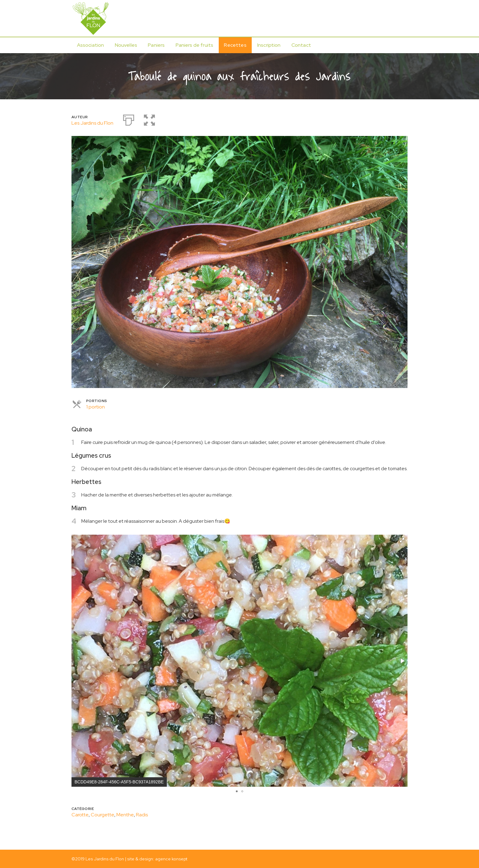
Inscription (269, 45)
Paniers (156, 45)
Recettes (235, 45)
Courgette (102, 815)
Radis (142, 815)
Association (91, 45)
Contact (301, 45)
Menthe (125, 815)
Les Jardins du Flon (92, 123)
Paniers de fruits (195, 45)
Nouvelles (126, 45)
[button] (402, 540)
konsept (179, 859)
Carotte (80, 815)
